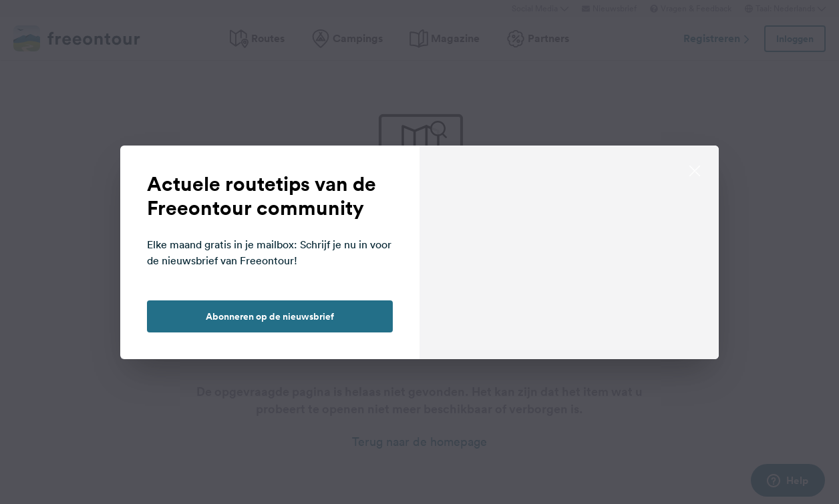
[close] (695, 170)
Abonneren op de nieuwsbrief (270, 316)
